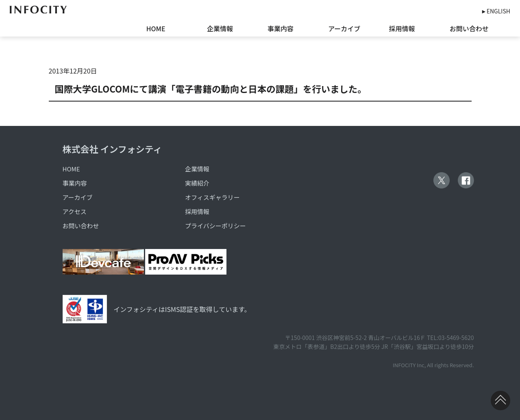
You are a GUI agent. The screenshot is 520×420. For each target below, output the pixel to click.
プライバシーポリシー (215, 226)
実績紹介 (197, 183)
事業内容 (281, 28)
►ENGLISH (496, 11)
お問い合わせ (469, 28)
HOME (156, 28)
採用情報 (402, 28)
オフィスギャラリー (212, 197)
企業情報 (220, 28)
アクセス (75, 211)
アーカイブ (344, 28)
